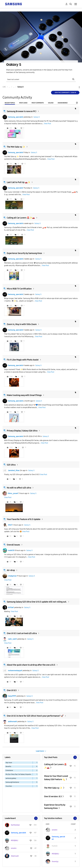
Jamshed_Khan (14, 470)
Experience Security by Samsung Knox (24, 253)
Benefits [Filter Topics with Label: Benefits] (8, 767)
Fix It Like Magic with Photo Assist (23, 360)
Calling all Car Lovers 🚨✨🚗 (21, 218)
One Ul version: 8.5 (53, 796)
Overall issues (13, 545)
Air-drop (11, 570)
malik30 (11, 550)
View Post (47, 124)
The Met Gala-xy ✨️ (16, 147)
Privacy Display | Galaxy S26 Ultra (22, 431)
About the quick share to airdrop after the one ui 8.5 (31, 665)
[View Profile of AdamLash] (15, 856)
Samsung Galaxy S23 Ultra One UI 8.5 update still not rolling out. (37, 602)
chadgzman (12, 576)
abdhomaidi (12, 721)
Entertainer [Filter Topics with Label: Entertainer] (9, 770)
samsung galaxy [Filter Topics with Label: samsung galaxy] (11, 778)
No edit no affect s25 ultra (19, 488)
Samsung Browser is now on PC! (22, 111)
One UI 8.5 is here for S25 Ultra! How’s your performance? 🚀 (35, 716)
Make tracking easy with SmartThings (24, 395)
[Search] (41, 79)
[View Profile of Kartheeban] (15, 825)
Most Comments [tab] (38, 103)
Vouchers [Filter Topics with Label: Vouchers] (9, 786)
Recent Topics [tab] (10, 103)
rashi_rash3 (12, 639)
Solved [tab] (51, 103)
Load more (40, 751)
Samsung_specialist (16, 117)
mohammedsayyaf (15, 671)
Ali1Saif (11, 607)
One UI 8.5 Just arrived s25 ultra (22, 633)
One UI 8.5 (12, 690)
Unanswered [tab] (63, 103)
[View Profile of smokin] (14, 848)
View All (61, 757)
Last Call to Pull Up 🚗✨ (19, 182)
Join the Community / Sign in (65, 93)
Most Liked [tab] (23, 103)
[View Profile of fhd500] (55, 846)
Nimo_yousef (13, 493)
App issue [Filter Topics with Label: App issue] (9, 763)
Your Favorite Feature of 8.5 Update (24, 519)
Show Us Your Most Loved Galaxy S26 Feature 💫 (56, 778)
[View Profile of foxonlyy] (55, 861)
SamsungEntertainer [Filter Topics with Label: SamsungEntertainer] (12, 782)
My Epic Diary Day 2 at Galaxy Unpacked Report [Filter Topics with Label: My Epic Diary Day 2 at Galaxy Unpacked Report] (19, 774)
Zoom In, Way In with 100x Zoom (22, 324)
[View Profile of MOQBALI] (15, 840)
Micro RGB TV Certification (19, 289)
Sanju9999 (12, 696)
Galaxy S (37, 117)
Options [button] (76, 87)
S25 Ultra (11, 465)
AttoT (10, 525)
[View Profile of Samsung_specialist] (18, 833)
